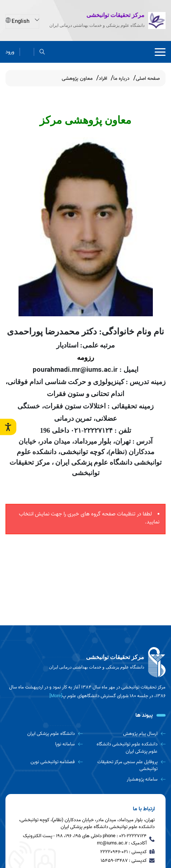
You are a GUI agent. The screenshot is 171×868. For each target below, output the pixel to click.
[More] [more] (56, 696)
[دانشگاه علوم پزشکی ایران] (44, 734)
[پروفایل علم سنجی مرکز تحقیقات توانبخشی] (127, 766)
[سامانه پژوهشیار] (127, 779)
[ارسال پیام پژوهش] (127, 734)
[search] (42, 52)
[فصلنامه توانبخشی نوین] (44, 762)
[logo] (85, 662)
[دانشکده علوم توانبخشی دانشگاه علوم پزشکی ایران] (127, 748)
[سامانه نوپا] (44, 744)
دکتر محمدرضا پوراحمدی (52, 332)
